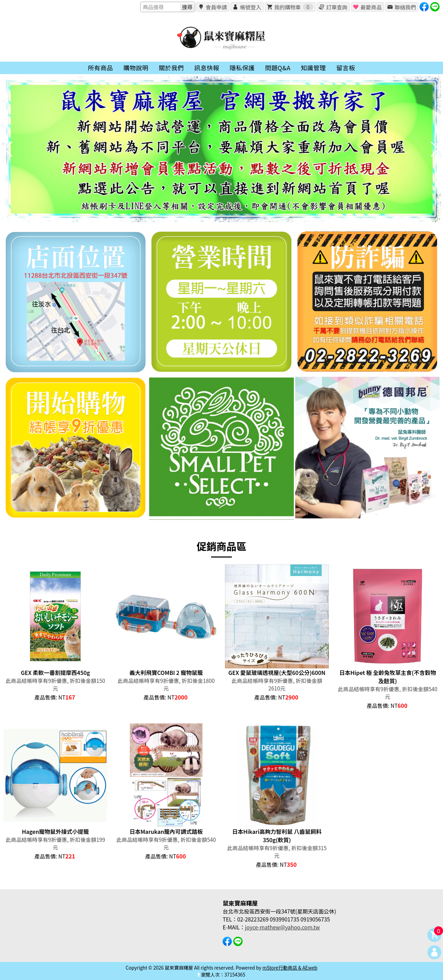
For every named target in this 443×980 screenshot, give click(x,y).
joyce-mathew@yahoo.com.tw (282, 927)
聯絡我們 (405, 7)
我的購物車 (293, 7)
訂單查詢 (337, 7)
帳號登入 (250, 7)
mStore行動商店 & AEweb (290, 968)
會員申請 (216, 7)
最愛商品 (371, 7)
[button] (221, 219)
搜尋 (187, 7)
